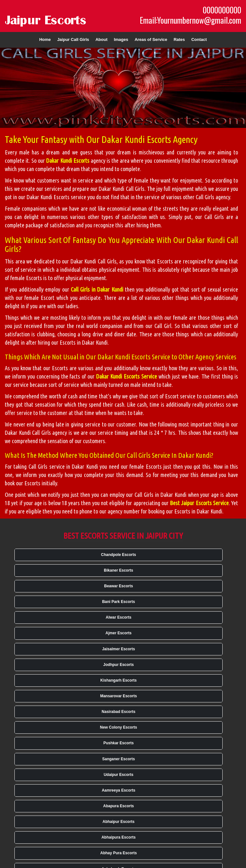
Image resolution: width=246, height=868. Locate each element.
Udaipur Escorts (119, 775)
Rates (179, 39)
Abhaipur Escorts (119, 822)
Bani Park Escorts (119, 602)
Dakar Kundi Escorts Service (127, 376)
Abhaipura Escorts (119, 837)
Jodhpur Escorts (118, 665)
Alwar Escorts (119, 617)
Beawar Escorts (119, 586)
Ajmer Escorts (118, 633)
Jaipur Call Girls (73, 39)
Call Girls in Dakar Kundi (97, 289)
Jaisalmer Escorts (119, 649)
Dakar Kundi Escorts (68, 160)
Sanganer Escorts (119, 759)
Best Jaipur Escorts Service (199, 503)
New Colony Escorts (119, 727)
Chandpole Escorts (118, 555)
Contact (199, 39)
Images (121, 39)
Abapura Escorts (119, 806)
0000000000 (222, 10)
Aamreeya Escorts (119, 790)
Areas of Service (151, 39)
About (102, 39)
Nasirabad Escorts (118, 712)
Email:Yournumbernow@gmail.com (190, 20)
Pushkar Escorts (119, 743)
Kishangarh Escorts (118, 680)
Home (45, 39)
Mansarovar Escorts (119, 696)
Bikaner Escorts (118, 570)
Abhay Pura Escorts (119, 853)
